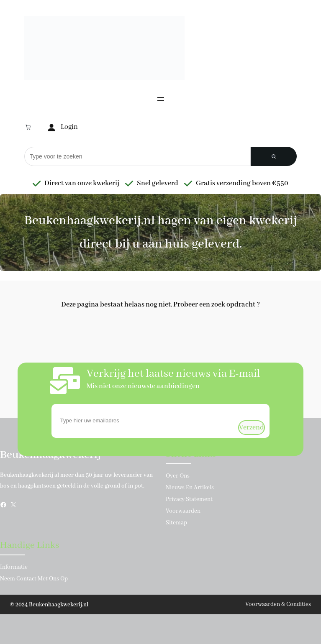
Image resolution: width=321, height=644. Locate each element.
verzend (252, 428)
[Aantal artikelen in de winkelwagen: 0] (28, 127)
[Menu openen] (161, 99)
